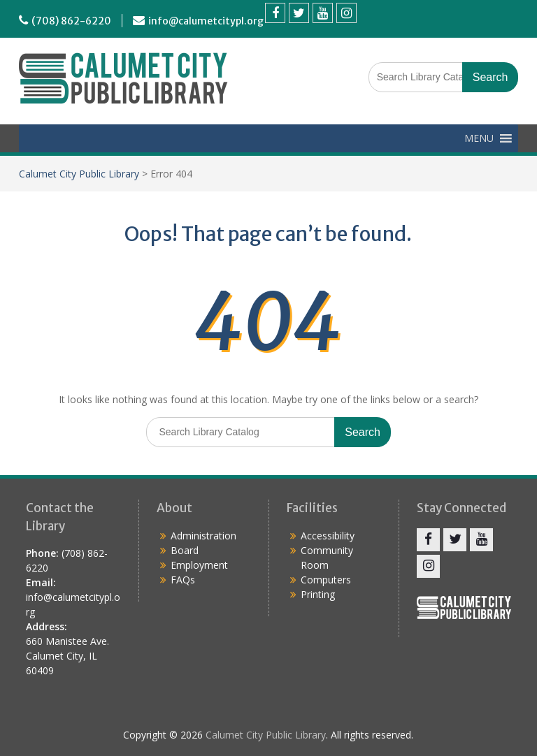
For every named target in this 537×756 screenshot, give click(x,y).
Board (185, 550)
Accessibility (328, 536)
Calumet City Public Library (79, 174)
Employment (199, 565)
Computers (326, 580)
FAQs (183, 580)
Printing (318, 594)
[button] (479, 138)
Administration (203, 536)
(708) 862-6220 (71, 21)
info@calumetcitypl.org (206, 21)
